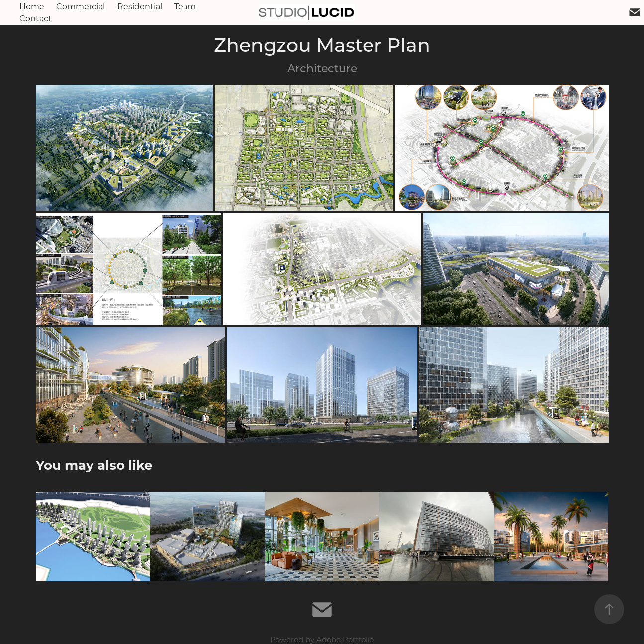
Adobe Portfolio (345, 639)
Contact (36, 18)
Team (185, 6)
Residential (140, 6)
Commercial (81, 6)
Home (32, 6)
